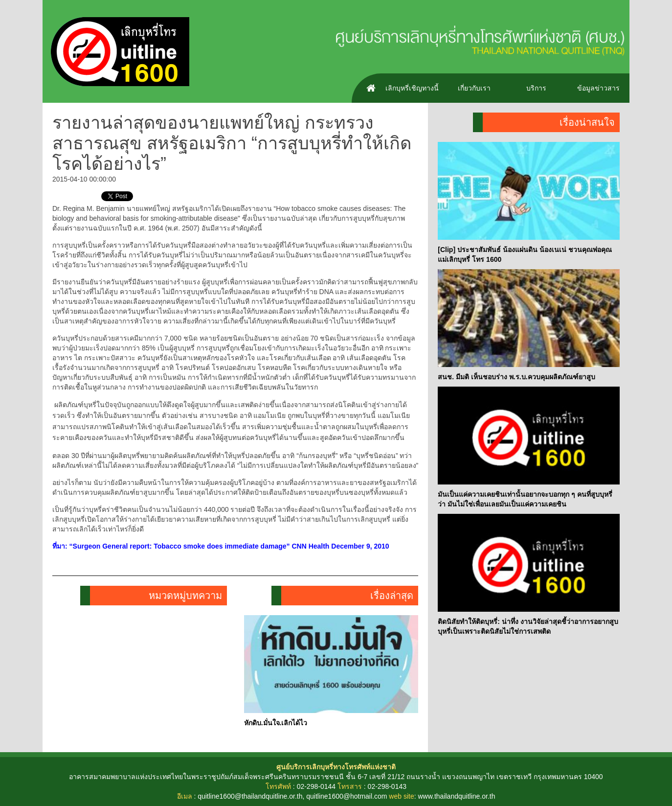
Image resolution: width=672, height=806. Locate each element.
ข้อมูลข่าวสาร (598, 88)
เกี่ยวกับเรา (474, 88)
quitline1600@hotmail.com (347, 796)
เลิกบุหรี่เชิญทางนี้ (412, 88)
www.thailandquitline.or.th (456, 796)
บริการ (536, 88)
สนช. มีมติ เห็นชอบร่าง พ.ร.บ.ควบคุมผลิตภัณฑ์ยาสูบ (516, 377)
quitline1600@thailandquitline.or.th (250, 796)
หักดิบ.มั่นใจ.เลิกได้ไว (276, 723)
